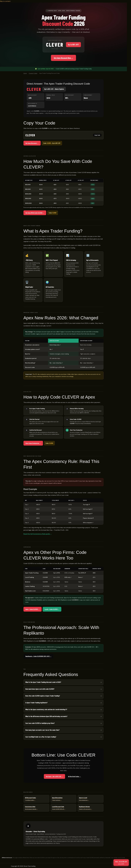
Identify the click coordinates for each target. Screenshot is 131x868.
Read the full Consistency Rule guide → (38, 534)
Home (25, 73)
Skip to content (5, 1)
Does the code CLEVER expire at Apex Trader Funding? (43, 696)
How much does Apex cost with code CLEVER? (40, 689)
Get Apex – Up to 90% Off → (54, 776)
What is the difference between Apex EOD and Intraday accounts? (46, 716)
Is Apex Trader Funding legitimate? (36, 703)
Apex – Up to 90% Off (121, 863)
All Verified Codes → (75, 776)
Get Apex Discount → (32, 143)
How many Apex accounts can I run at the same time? (42, 730)
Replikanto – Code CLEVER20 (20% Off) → (38, 656)
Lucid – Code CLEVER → (52, 609)
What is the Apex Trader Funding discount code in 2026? (43, 682)
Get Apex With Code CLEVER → (35, 213)
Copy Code (97, 135)
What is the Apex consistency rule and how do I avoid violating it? (46, 709)
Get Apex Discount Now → (63, 58)
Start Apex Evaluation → (33, 443)
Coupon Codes (33, 73)
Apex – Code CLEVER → (33, 609)
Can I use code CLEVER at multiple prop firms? (40, 723)
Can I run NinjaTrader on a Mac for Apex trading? (41, 737)
